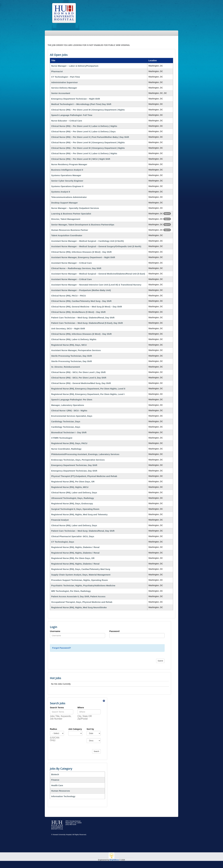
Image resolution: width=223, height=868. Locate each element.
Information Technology (63, 796)
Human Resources (61, 791)
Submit (160, 661)
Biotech (55, 774)
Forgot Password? (62, 648)
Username (55, 631)
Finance (55, 780)
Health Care (57, 785)
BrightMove (114, 860)
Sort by (90, 729)
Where (81, 707)
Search (96, 751)
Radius (53, 729)
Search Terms (57, 707)
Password (114, 631)
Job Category (75, 729)
